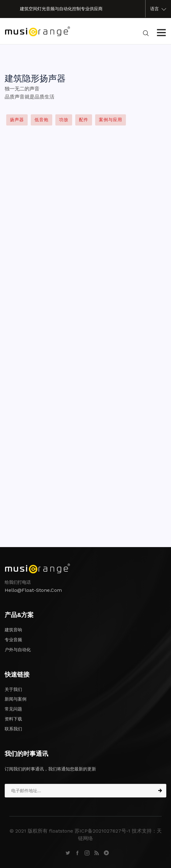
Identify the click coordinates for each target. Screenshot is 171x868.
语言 (158, 9)
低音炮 (42, 120)
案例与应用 (111, 120)
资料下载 (13, 719)
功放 (64, 120)
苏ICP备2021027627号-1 (102, 831)
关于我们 (13, 689)
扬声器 (17, 120)
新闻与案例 (16, 699)
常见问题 (13, 709)
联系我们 (13, 729)
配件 (84, 120)
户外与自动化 (18, 650)
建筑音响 (13, 630)
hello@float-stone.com (33, 590)
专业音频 (13, 640)
